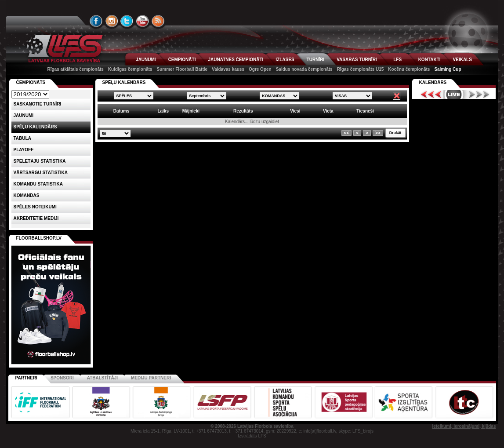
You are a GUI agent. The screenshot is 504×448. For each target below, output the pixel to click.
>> (378, 133)
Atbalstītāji (102, 378)
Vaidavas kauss (228, 69)
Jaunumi (24, 115)
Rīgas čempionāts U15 (361, 69)
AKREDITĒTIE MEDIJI (36, 218)
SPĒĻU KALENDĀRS (124, 82)
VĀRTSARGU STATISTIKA (41, 173)
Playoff (24, 150)
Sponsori (62, 378)
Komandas (27, 195)
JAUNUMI (146, 60)
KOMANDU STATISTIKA (38, 184)
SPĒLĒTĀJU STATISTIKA (40, 161)
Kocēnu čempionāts (409, 69)
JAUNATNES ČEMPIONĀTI (236, 60)
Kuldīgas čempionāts (130, 69)
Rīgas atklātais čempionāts (76, 69)
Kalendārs (433, 82)
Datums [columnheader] (121, 111)
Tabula (22, 138)
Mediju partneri (151, 378)
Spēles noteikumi (35, 207)
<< (347, 133)
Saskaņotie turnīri (38, 104)
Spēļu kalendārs (35, 127)
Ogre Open (260, 69)
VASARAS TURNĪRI (357, 60)
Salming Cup (448, 69)
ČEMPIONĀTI (182, 60)
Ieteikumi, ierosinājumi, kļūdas (464, 426)
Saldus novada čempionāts (304, 69)
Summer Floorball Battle (182, 69)
